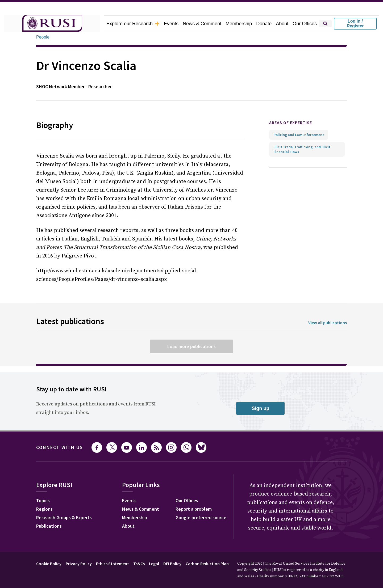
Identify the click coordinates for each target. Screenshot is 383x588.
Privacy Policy (79, 564)
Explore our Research (133, 24)
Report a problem (194, 509)
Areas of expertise (291, 122)
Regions (44, 509)
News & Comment (202, 24)
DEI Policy (172, 564)
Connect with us (60, 447)
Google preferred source (201, 517)
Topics (43, 500)
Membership (239, 24)
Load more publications (191, 346)
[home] (52, 24)
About (282, 24)
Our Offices (305, 24)
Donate (264, 24)
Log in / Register (355, 24)
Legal (154, 564)
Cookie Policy (49, 564)
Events (171, 24)
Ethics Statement (113, 564)
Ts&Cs (139, 564)
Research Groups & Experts (64, 517)
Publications (49, 526)
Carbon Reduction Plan (207, 564)
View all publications (328, 323)
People (43, 37)
